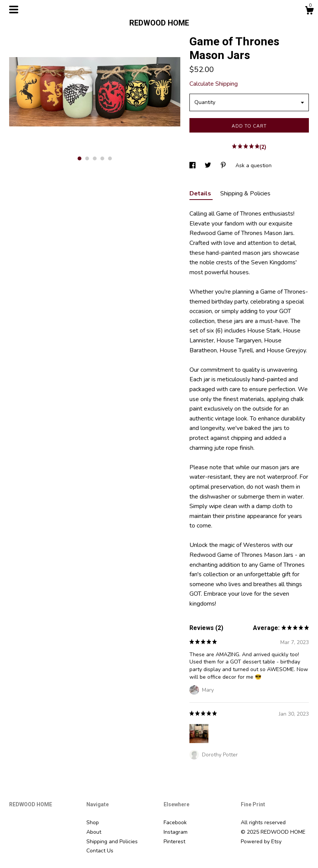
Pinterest (174, 842)
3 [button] (95, 158)
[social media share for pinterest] (224, 165)
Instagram (176, 832)
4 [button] (102, 158)
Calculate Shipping (214, 84)
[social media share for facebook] (193, 165)
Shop (93, 822)
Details (201, 193)
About (94, 832)
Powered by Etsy (261, 842)
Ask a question (254, 165)
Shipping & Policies (245, 193)
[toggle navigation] (14, 10)
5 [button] (110, 158)
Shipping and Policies (112, 842)
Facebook (175, 822)
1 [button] (79, 158)
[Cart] (309, 12)
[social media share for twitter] (209, 165)
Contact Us (100, 851)
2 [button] (87, 158)
